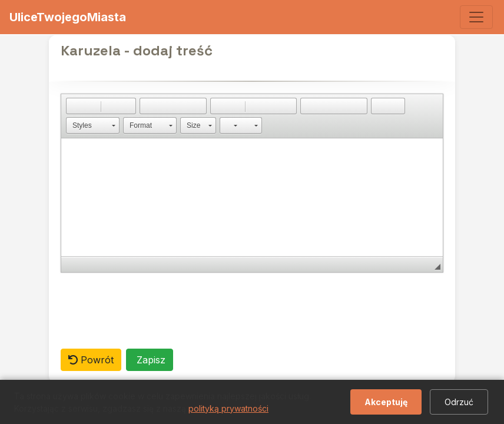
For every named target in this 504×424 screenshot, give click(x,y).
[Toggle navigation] (476, 17)
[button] (75, 106)
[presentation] (150, 310)
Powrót (91, 360)
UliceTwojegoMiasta (68, 17)
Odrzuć (459, 402)
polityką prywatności (228, 408)
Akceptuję (386, 402)
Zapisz (150, 360)
